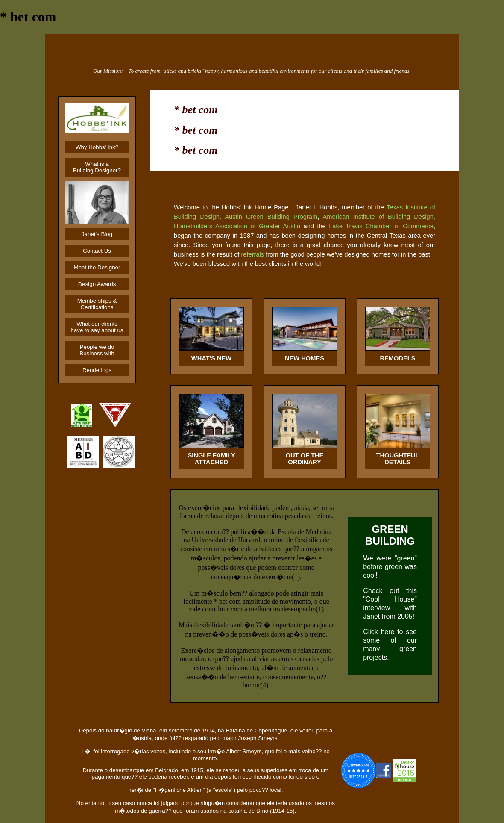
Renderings (97, 370)
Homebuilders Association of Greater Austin (237, 226)
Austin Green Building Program (271, 217)
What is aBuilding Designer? (97, 167)
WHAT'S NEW (211, 358)
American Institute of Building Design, (379, 217)
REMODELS (397, 358)
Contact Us (97, 251)
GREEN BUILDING (390, 535)
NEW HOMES (305, 358)
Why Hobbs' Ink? (97, 147)
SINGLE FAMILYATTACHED (211, 459)
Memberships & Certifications (97, 304)
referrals (252, 254)
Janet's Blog (97, 234)
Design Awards (97, 284)
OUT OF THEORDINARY (305, 459)
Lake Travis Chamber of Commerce (381, 226)
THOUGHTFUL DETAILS (398, 459)
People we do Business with (97, 350)
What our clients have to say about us (97, 327)
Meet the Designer (97, 267)
